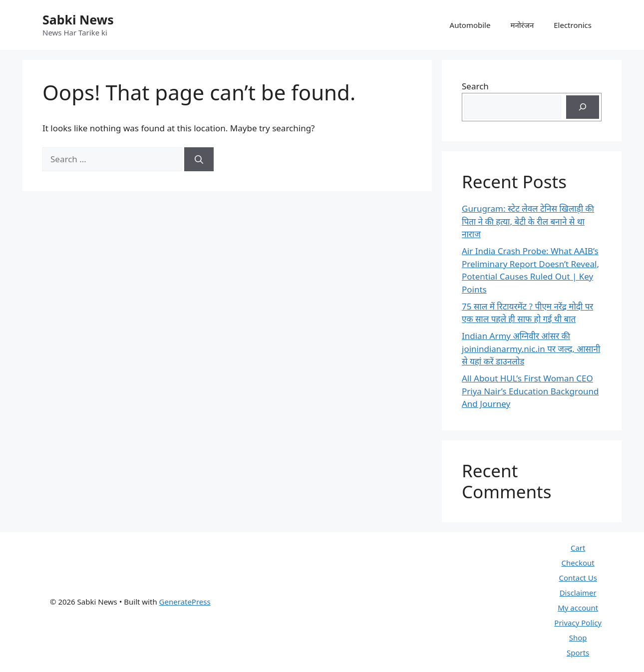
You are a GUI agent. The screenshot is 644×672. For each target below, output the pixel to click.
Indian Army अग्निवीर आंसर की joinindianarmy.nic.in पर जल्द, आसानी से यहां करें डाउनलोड (531, 348)
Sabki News (78, 19)
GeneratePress (185, 602)
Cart (578, 548)
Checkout (578, 563)
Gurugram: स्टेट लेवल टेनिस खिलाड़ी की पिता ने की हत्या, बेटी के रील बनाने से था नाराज (528, 221)
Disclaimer (578, 593)
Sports (578, 653)
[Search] (199, 159)
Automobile (470, 25)
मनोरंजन (522, 25)
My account (578, 608)
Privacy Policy (578, 623)
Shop (578, 638)
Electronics (573, 25)
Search (475, 86)
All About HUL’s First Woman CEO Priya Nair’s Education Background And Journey (530, 391)
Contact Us (578, 578)
